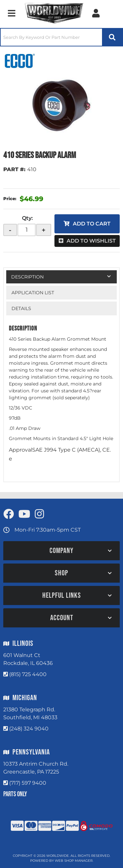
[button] (61, 37)
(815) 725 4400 (28, 674)
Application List (33, 293)
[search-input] (51, 37)
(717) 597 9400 (28, 783)
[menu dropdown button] (11, 13)
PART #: (14, 169)
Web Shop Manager (74, 861)
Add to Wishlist (91, 241)
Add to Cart (92, 224)
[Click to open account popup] (96, 13)
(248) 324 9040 (29, 729)
